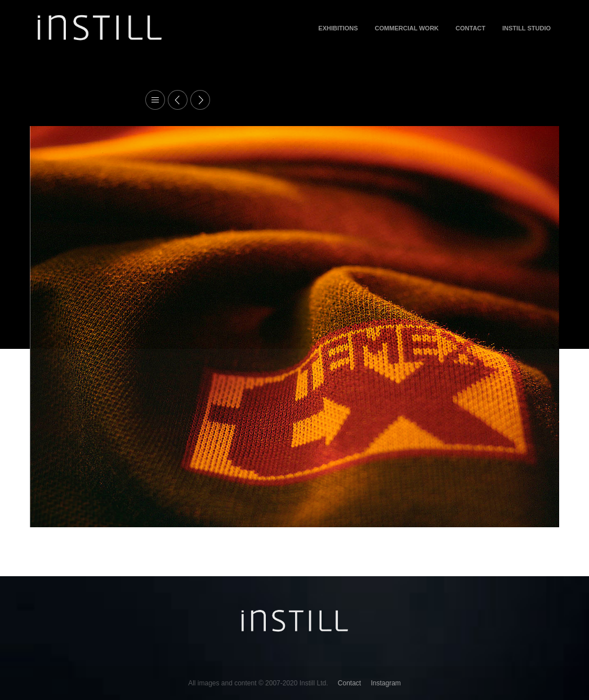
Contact (470, 28)
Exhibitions (338, 28)
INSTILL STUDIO (526, 28)
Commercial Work (407, 28)
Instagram (386, 683)
